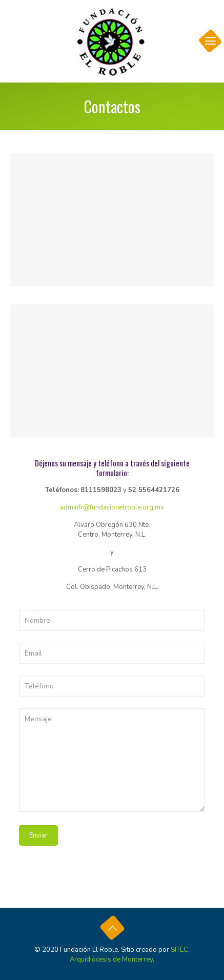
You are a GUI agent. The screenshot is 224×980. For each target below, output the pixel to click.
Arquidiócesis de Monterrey (111, 959)
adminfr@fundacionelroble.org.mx (112, 507)
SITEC (179, 950)
